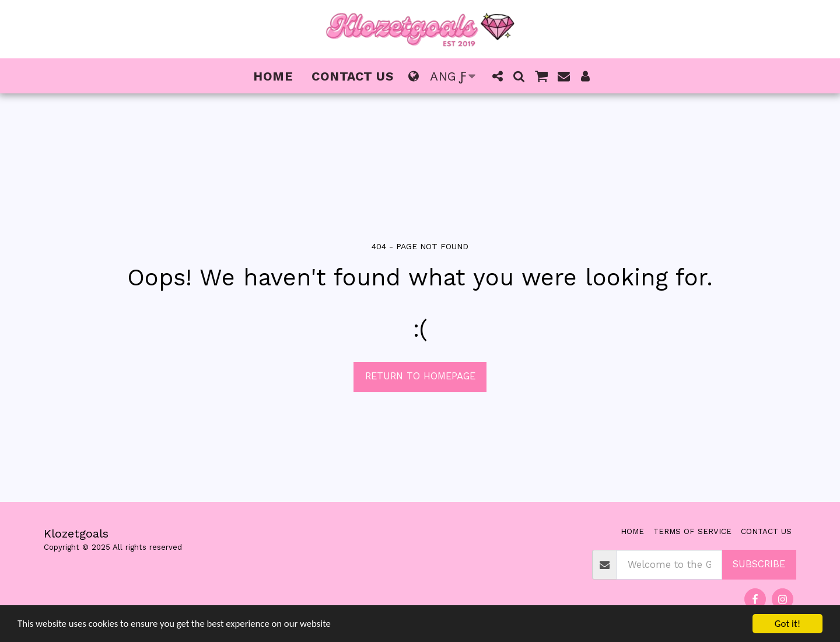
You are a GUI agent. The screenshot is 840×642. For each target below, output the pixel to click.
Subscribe (759, 564)
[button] (497, 76)
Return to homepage (420, 376)
